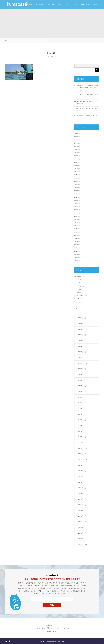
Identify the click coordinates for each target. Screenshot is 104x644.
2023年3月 (77, 153)
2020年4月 (77, 232)
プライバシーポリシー (49, 594)
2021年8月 (77, 188)
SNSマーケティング (79, 277)
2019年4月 (77, 242)
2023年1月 (77, 156)
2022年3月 (77, 175)
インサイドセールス (79, 286)
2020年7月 (77, 223)
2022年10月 (77, 159)
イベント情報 (78, 283)
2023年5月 (77, 146)
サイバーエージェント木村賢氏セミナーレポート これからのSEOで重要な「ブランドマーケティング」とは (86, 88)
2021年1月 (77, 204)
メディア (77, 305)
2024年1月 (77, 143)
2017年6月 (77, 258)
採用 (76, 308)
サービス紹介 (40, 5)
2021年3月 (77, 197)
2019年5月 (77, 238)
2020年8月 (77, 219)
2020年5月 (77, 229)
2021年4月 (77, 194)
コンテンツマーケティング (81, 289)
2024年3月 (77, 140)
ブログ (75, 5)
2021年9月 (77, 184)
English (95, 5)
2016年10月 (77, 261)
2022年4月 (77, 172)
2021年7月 (77, 191)
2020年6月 (77, 226)
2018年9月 (77, 251)
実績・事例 (51, 5)
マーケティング (78, 302)
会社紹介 (30, 5)
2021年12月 (77, 181)
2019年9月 (77, 235)
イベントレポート (79, 280)
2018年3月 (77, 254)
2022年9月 (77, 162)
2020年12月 (77, 207)
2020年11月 (77, 210)
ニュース (67, 5)
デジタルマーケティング (81, 296)
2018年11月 (77, 248)
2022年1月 (77, 178)
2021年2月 (77, 200)
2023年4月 (77, 150)
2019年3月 (77, 245)
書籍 (59, 5)
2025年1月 (77, 134)
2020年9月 (77, 216)
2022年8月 (77, 165)
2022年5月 (77, 169)
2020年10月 (77, 213)
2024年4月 (77, 137)
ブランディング (78, 299)
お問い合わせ (85, 5)
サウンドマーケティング (81, 292)
